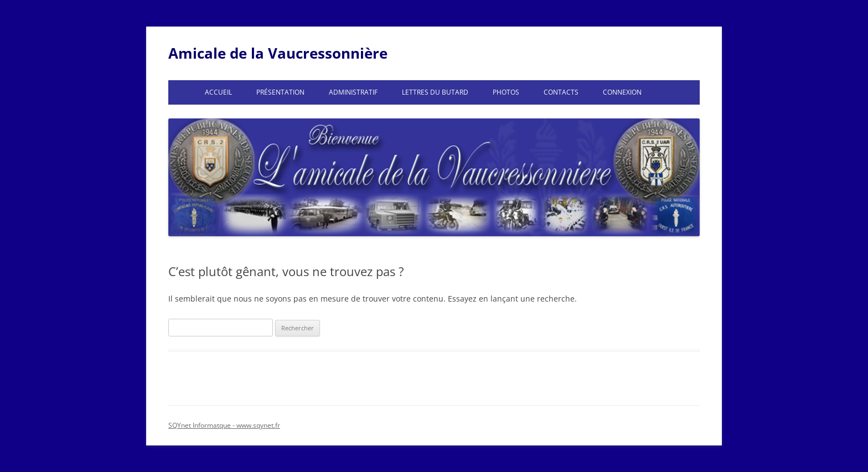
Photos (506, 92)
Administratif (353, 92)
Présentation (280, 92)
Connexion (622, 92)
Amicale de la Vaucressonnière (278, 53)
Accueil (218, 92)
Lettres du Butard (435, 92)
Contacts (561, 92)
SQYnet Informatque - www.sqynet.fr (224, 425)
